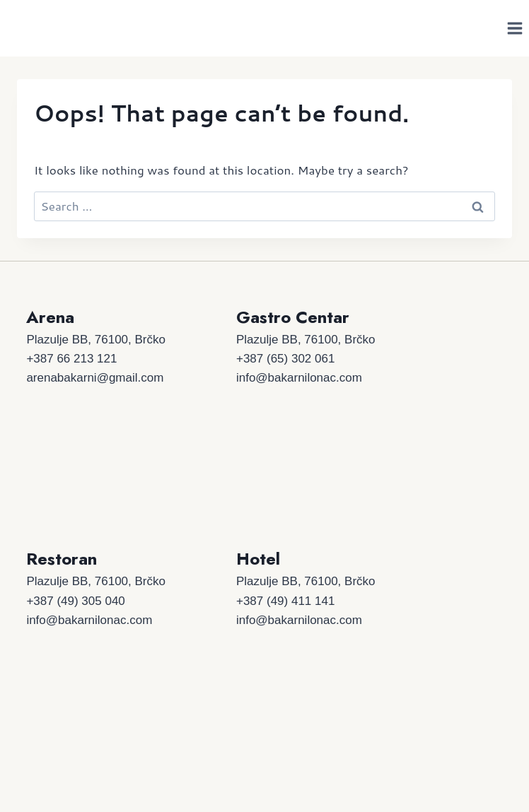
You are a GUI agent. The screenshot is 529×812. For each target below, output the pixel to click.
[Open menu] (515, 28)
